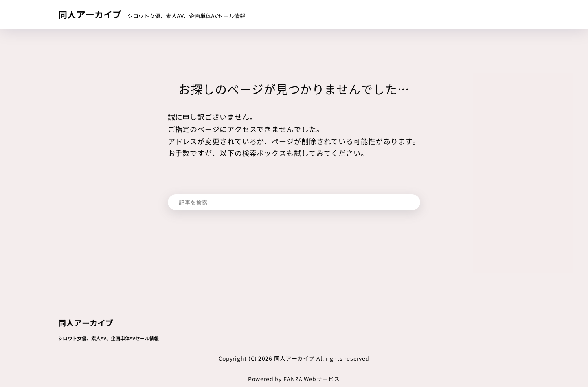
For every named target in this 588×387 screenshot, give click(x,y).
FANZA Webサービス (312, 379)
